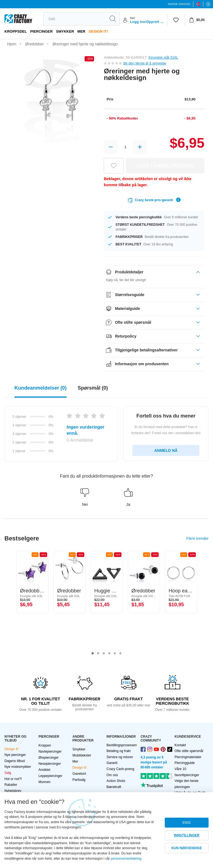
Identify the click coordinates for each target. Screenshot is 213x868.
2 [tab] (98, 654)
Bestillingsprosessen (122, 745)
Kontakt (180, 745)
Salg (8, 773)
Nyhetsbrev (13, 791)
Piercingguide (185, 763)
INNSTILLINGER (187, 835)
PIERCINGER (41, 31)
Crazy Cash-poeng (120, 769)
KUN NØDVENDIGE (187, 848)
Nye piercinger (15, 755)
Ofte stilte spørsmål (189, 751)
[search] (75, 19)
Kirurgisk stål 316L (163, 57)
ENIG (187, 823)
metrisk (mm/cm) (179, 4)
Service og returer (120, 757)
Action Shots (116, 781)
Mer (81, 31)
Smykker (65, 31)
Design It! (98, 31)
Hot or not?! (13, 779)
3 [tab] (104, 654)
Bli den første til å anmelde (145, 63)
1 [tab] (93, 654)
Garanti (112, 763)
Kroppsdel (16, 31)
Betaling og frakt (119, 751)
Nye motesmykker (18, 767)
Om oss (112, 775)
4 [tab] (109, 654)
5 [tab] (115, 654)
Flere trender (197, 538)
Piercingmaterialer (188, 757)
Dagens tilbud (15, 761)
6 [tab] (120, 654)
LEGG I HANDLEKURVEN (165, 166)
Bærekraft (114, 787)
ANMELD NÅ (166, 450)
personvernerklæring (126, 859)
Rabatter (11, 785)
